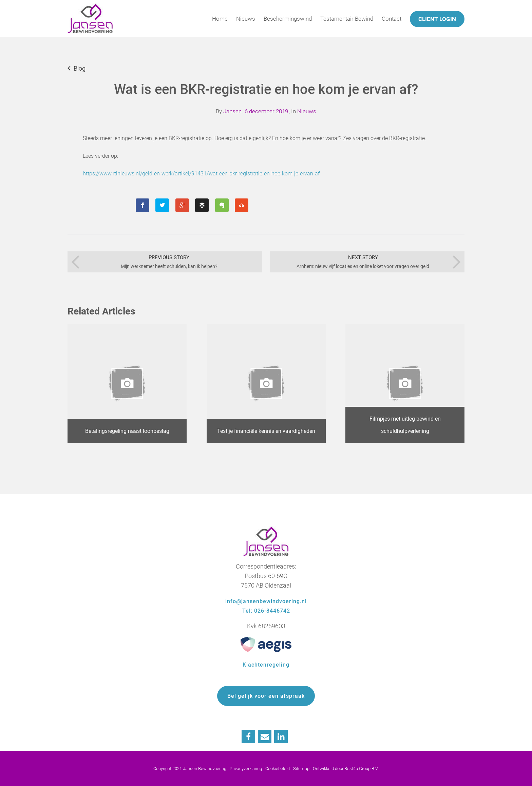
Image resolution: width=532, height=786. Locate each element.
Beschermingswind (288, 19)
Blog (80, 68)
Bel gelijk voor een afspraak (266, 696)
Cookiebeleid (278, 769)
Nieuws (246, 19)
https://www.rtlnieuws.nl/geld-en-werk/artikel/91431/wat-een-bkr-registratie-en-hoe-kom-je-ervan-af (201, 174)
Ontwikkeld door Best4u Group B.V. (346, 769)
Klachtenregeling (266, 665)
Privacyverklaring (246, 769)
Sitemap (301, 769)
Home (220, 19)
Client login (437, 19)
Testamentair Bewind (347, 19)
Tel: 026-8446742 (266, 611)
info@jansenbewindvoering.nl (266, 601)
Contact (392, 19)
